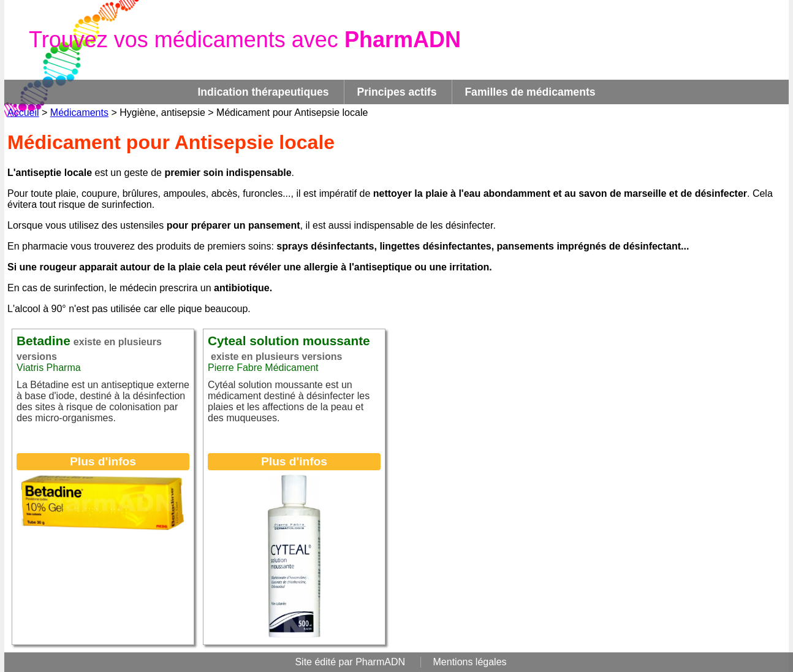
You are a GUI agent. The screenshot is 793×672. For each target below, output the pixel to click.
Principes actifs (397, 92)
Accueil (23, 113)
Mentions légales (470, 662)
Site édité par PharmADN (350, 662)
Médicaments (79, 113)
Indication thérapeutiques (263, 92)
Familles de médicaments (530, 92)
